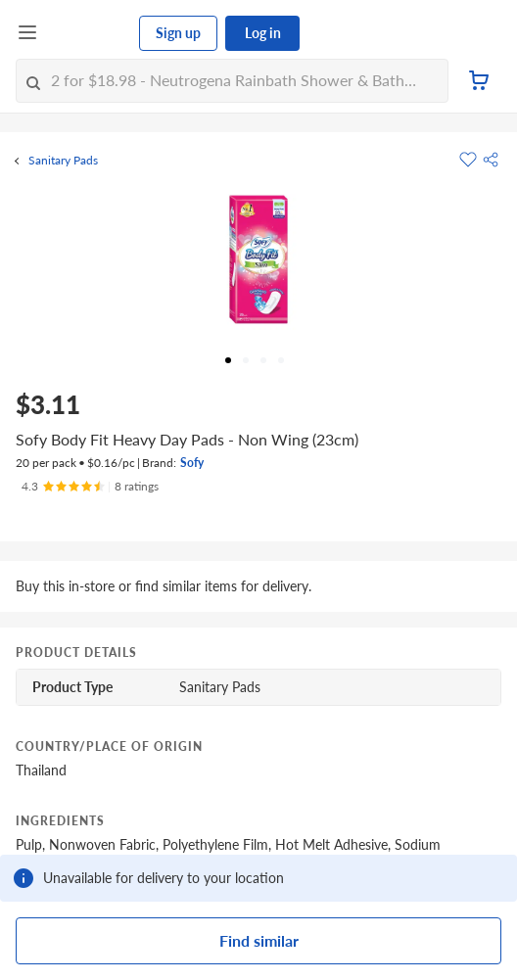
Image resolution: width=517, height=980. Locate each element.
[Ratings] (90, 487)
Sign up (178, 33)
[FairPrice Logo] (89, 33)
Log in (263, 33)
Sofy (192, 463)
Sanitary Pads (63, 161)
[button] (491, 160)
